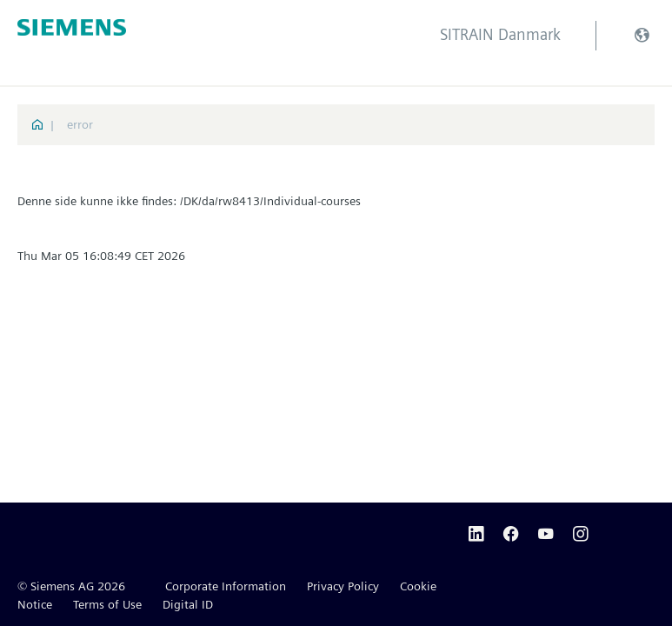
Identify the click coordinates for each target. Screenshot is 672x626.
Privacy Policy (343, 586)
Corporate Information (226, 586)
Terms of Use (107, 604)
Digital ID (188, 604)
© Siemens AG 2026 (71, 586)
